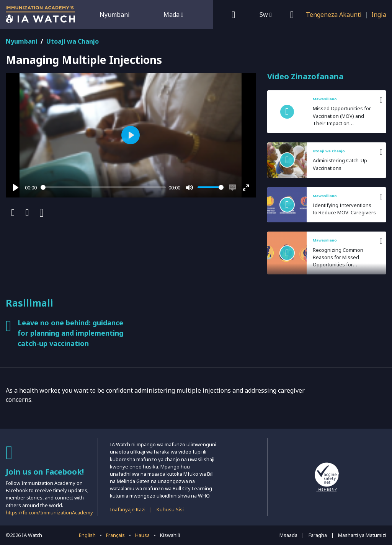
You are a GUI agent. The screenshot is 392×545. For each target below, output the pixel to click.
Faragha (318, 535)
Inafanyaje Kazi (128, 509)
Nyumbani (115, 15)
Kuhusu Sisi (170, 509)
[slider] (103, 187)
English (87, 535)
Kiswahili (170, 535)
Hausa (142, 535)
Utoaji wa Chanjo (73, 41)
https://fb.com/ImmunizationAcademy (49, 512)
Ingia (379, 15)
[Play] (16, 188)
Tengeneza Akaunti (334, 15)
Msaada (288, 535)
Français (115, 535)
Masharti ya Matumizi (362, 535)
